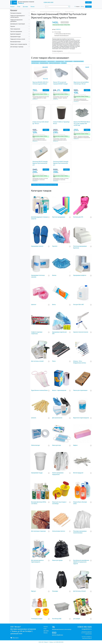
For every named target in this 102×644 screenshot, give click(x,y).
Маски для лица (56, 445)
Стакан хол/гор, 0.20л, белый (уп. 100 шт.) (40, 123)
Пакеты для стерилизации (80, 390)
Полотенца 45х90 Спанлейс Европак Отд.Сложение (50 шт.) (61, 163)
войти (88, 2)
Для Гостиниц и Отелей (79, 591)
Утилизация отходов (37, 619)
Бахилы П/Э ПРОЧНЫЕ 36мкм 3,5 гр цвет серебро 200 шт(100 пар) (82, 124)
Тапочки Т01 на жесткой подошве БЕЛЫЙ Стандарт (60, 83)
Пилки (54, 361)
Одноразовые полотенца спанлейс (38, 276)
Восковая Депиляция (15, 42)
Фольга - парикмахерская (59, 390)
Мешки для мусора (57, 560)
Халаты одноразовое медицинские (58, 474)
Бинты (54, 305)
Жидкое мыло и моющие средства (19, 44)
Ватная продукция (78, 473)
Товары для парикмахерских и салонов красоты (18, 16)
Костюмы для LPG (78, 217)
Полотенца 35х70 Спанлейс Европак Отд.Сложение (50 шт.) (40, 163)
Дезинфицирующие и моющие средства (39, 218)
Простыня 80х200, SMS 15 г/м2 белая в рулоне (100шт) (40, 83)
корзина (88, 7)
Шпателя (34, 418)
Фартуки (34, 591)
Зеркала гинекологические (81, 332)
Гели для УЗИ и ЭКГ (79, 305)
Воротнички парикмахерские (55, 63)
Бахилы (54, 275)
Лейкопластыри (35, 445)
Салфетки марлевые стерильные (37, 333)
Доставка (25, 7)
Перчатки (13, 26)
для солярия (77, 619)
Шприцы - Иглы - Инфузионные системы (80, 362)
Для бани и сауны (35, 63)
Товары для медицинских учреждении (16, 21)
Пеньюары (55, 591)
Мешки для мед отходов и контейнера (59, 503)
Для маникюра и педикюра (17, 47)
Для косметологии (51, 61)
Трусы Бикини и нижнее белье (39, 390)
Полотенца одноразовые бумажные (80, 247)
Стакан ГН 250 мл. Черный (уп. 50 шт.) (61, 123)
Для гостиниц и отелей (37, 361)
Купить (65, 22)
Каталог (12, 7)
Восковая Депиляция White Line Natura (39, 503)
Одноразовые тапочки (37, 246)
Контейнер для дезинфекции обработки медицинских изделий (81, 562)
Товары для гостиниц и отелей (18, 39)
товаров (80, 7)
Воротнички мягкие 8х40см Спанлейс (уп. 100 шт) (81, 83)
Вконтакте (14, 638)
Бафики (75, 445)
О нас (19, 7)
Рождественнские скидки (78, 61)
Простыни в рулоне (69, 61)
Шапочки (34, 305)
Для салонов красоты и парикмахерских (39, 61)
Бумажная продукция (16, 34)
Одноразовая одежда (44, 63)
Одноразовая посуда (15, 37)
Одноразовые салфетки (80, 275)
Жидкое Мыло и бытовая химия (80, 503)
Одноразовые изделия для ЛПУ (59, 333)
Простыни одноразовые (16, 32)
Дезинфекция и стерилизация (18, 24)
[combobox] (58, 6)
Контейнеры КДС (57, 619)
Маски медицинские (15, 29)
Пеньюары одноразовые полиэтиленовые (80, 532)
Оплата (33, 7)
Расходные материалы (16, 13)
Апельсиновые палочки (59, 531)
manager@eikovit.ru (87, 629)
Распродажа (64, 63)
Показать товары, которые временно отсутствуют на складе (45, 185)
